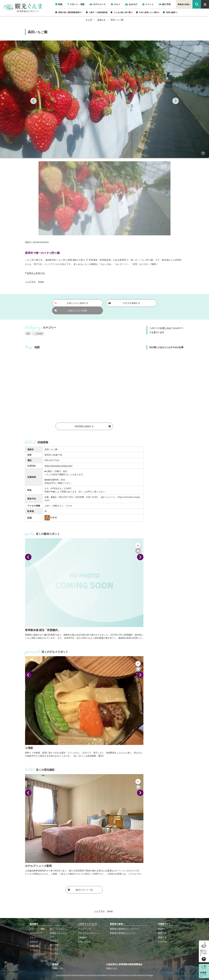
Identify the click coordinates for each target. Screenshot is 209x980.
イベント (34, 950)
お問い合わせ (84, 942)
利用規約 (82, 937)
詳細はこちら (58, 968)
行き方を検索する (124, 303)
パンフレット (56, 953)
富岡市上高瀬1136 (36, 273)
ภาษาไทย (162, 942)
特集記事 (34, 946)
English (162, 929)
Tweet (41, 282)
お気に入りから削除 (71, 310)
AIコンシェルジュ (58, 929)
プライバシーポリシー (89, 933)
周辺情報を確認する (93, 426)
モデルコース (36, 933)
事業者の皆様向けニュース (123, 933)
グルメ (33, 937)
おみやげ (34, 942)
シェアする (30, 282)
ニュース (54, 949)
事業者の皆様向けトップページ (125, 929)
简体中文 (162, 937)
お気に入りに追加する (71, 303)
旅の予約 (54, 945)
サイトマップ (84, 929)
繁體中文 (162, 933)
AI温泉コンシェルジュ (58, 935)
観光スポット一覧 (80, 890)
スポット (101, 20)
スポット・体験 (37, 929)
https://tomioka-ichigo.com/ (59, 466)
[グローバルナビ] (205, 4)
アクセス (54, 941)
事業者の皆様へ (184, 4)
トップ (89, 20)
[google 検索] (197, 4)
